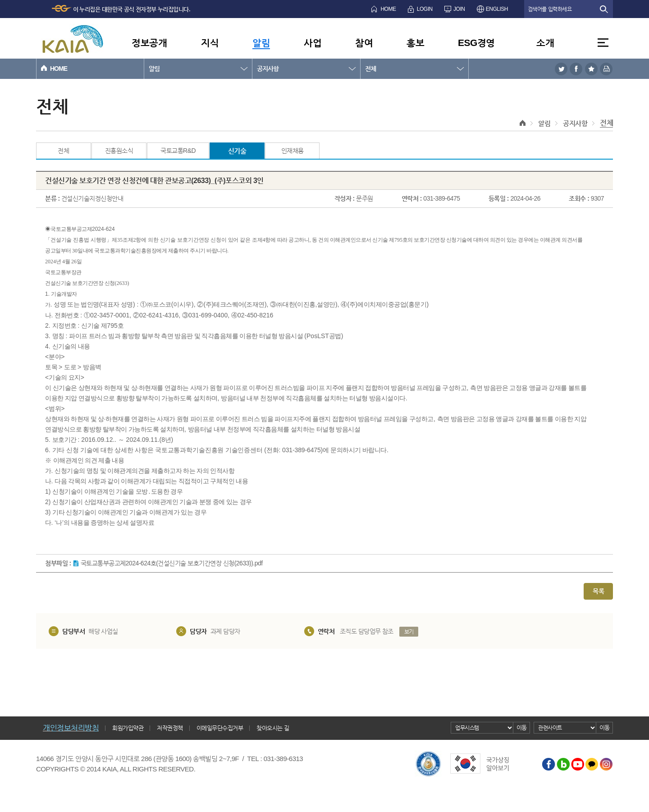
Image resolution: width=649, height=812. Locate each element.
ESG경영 (476, 43)
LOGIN (425, 9)
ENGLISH (497, 9)
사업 (313, 43)
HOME (388, 9)
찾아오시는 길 (273, 728)
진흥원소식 (119, 151)
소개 (545, 43)
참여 (364, 43)
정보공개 (149, 43)
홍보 (415, 43)
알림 (261, 43)
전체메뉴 (603, 43)
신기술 (237, 151)
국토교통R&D (178, 151)
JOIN (459, 9)
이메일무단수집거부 (220, 728)
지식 (210, 43)
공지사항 (268, 69)
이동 (522, 727)
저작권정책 (170, 728)
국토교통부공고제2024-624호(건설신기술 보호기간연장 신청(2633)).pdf (172, 563)
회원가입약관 (128, 728)
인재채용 (293, 151)
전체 (370, 69)
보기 (409, 632)
